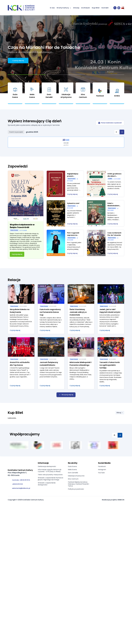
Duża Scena (72, 466)
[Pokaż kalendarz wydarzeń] (110, 123)
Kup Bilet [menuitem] (96, 8)
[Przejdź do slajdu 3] (105, 75)
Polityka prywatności (76, 489)
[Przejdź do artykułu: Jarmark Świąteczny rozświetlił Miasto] (51, 363)
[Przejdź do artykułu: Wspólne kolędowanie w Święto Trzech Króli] (26, 215)
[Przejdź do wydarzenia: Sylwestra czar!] (65, 213)
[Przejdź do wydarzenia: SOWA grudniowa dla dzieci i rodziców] (106, 184)
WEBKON (121, 500)
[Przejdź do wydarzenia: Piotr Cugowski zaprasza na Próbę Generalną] (65, 243)
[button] (115, 8)
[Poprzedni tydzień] (116, 132)
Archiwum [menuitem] (86, 8)
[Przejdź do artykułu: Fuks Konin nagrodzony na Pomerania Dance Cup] (51, 309)
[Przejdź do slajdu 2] (66, 75)
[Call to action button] (18, 61)
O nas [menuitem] (52, 8)
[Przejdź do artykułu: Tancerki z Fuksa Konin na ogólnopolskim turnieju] (111, 363)
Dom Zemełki (73, 473)
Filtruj (120, 413)
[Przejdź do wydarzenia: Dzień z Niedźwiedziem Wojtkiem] (106, 213)
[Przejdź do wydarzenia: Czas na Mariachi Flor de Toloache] (106, 243)
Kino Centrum (73, 479)
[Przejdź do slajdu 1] (27, 75)
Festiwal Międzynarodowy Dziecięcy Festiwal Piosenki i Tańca (78, 484)
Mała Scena (72, 470)
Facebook (102, 466)
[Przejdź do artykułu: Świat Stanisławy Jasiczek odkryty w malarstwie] (81, 309)
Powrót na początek (16, 132)
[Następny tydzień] (122, 132)
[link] (15, 93)
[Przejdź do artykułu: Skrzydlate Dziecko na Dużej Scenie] (21, 309)
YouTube (101, 473)
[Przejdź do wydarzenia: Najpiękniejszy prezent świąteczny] (65, 184)
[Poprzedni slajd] (115, 435)
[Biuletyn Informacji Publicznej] (123, 8)
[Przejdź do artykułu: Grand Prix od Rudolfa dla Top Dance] (21, 363)
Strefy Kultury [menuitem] (64, 8)
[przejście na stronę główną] (23, 8)
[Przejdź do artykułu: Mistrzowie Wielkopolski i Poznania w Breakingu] (81, 363)
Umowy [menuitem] (76, 8)
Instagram (102, 470)
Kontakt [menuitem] (105, 8)
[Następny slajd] (120, 435)
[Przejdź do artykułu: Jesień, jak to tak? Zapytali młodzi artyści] (111, 309)
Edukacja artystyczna (76, 476)
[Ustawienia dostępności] (119, 8)
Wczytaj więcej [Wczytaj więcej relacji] (66, 395)
